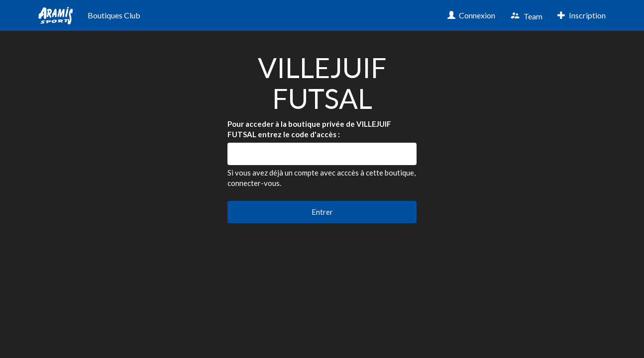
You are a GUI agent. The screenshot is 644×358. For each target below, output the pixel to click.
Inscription (582, 15)
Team (526, 16)
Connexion (471, 15)
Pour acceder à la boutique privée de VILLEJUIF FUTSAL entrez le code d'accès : (309, 129)
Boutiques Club (114, 15)
